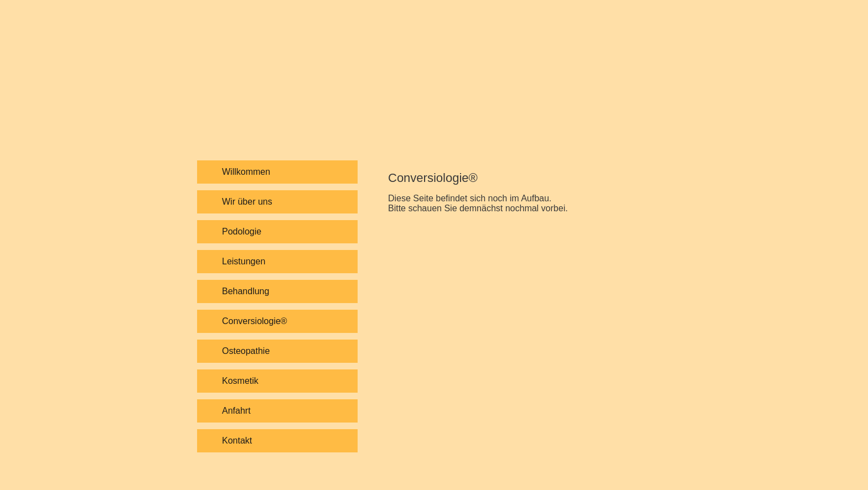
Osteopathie (246, 351)
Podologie (242, 231)
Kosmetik (240, 381)
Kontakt (237, 441)
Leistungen (244, 261)
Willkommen (246, 172)
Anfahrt (236, 411)
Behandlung (246, 291)
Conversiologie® (255, 321)
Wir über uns (247, 202)
